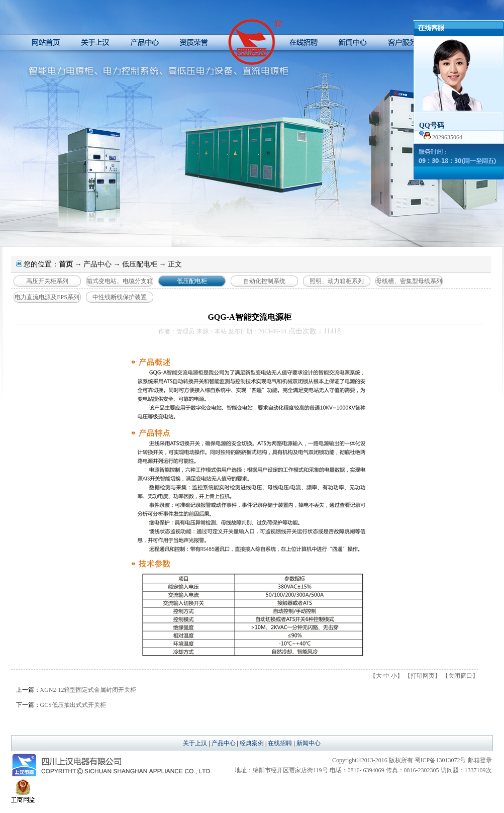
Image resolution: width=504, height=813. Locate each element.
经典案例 (252, 743)
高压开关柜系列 (47, 281)
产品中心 (97, 264)
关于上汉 (195, 743)
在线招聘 (280, 743)
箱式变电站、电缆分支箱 (120, 281)
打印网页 (423, 676)
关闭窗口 (460, 676)
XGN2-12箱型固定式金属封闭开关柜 (88, 690)
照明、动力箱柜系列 (337, 281)
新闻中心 (309, 743)
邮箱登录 (480, 760)
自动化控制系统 (264, 281)
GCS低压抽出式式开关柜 (73, 705)
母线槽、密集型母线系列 (409, 281)
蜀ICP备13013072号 (440, 760)
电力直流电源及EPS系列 (47, 297)
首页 (66, 264)
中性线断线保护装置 (120, 297)
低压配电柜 (140, 264)
